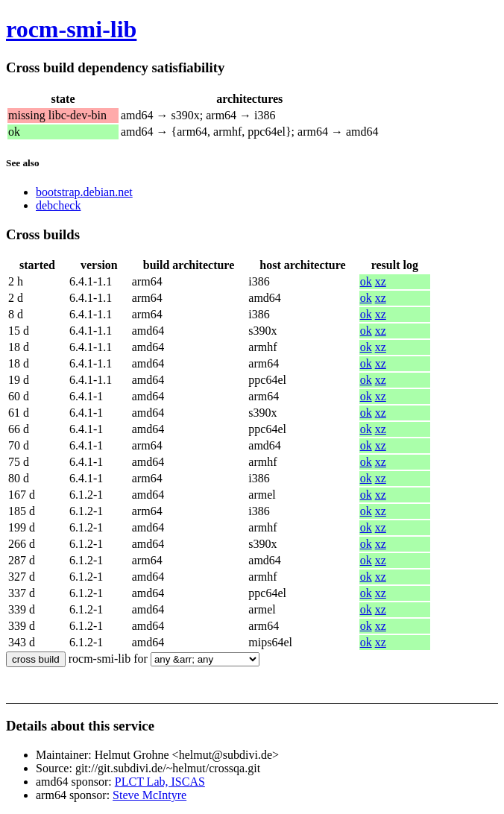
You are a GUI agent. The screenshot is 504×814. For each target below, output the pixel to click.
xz (381, 281)
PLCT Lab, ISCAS (160, 782)
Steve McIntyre (149, 795)
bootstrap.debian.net (84, 192)
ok (366, 281)
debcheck (58, 205)
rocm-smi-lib (71, 29)
